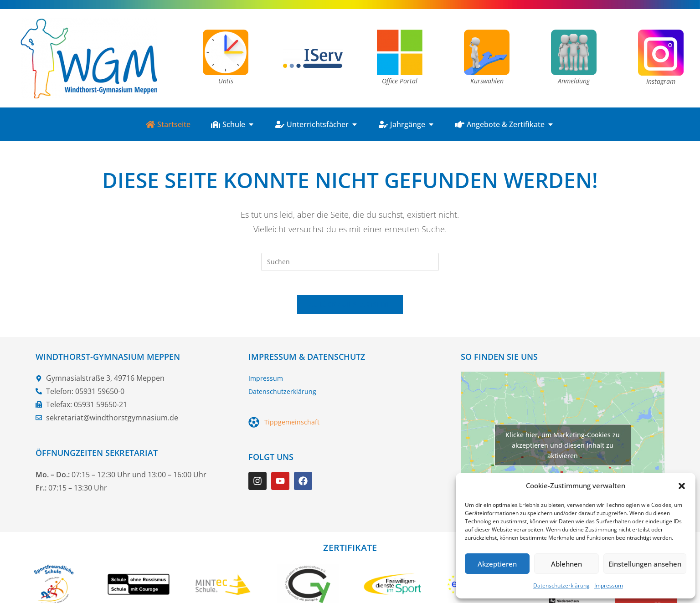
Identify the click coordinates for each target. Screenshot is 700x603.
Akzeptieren (497, 564)
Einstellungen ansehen (645, 564)
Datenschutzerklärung (561, 585)
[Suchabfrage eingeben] (350, 262)
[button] (682, 486)
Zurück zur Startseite (350, 308)
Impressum (609, 585)
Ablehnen (566, 564)
